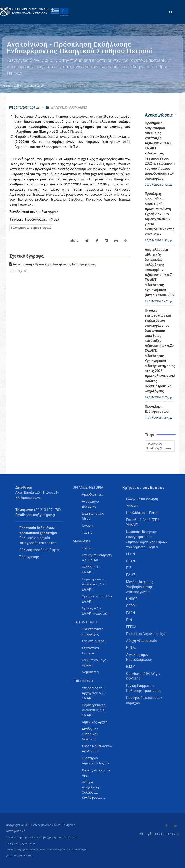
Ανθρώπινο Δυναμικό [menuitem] (90, 504)
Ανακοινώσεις (35, 86)
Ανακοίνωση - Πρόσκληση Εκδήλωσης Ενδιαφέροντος (53, 264)
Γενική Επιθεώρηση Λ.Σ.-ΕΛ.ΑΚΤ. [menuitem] (97, 558)
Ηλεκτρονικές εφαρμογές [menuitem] (93, 632)
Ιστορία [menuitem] (88, 525)
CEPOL (131, 606)
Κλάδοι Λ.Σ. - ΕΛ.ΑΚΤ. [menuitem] (92, 570)
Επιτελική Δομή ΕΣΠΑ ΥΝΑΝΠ (143, 522)
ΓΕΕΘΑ (131, 627)
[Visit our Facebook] (166, 826)
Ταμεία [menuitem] (87, 532)
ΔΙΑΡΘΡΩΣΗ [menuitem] (82, 541)
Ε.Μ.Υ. (131, 667)
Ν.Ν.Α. (131, 648)
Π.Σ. (129, 568)
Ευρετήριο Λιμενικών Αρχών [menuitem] (96, 761)
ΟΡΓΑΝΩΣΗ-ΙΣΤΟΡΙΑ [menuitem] (88, 487)
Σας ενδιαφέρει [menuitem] (94, 641)
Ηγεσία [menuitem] (87, 548)
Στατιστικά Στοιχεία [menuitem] (90, 651)
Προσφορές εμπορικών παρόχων (144, 700)
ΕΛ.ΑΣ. (131, 575)
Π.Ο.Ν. (131, 561)
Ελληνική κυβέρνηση (142, 499)
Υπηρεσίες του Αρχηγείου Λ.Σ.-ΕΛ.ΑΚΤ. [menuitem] (94, 693)
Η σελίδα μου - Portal (142, 513)
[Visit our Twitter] (175, 826)
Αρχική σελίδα (12, 86)
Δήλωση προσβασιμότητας (40, 550)
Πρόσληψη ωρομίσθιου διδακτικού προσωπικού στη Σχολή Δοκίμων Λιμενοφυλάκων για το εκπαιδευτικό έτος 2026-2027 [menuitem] (160, 214)
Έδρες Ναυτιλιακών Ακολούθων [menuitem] (97, 749)
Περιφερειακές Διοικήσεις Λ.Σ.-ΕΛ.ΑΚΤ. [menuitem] (94, 584)
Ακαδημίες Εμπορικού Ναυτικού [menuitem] (90, 734)
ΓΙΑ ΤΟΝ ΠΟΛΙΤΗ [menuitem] (86, 622)
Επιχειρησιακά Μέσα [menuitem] (93, 516)
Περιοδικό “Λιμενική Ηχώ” (146, 634)
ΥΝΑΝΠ (132, 506)
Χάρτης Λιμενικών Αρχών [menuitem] (96, 773)
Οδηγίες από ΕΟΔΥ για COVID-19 (143, 676)
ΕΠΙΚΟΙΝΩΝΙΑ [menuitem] (83, 681)
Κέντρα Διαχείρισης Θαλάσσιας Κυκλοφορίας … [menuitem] (94, 790)
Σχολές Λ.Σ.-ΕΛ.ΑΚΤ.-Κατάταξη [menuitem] (96, 611)
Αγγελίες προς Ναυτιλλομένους (139, 657)
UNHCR (132, 599)
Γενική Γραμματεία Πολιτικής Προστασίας (144, 688)
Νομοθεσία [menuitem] (90, 672)
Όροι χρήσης (29, 557)
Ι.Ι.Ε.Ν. (131, 554)
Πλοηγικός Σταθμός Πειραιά (31, 228)
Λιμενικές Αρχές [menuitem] (95, 722)
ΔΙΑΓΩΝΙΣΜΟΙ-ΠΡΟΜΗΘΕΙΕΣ (69, 108)
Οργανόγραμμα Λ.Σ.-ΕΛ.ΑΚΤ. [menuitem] (97, 599)
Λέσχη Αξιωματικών (142, 641)
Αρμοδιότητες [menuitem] (93, 494)
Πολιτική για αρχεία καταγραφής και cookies (38, 540)
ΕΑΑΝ (131, 613)
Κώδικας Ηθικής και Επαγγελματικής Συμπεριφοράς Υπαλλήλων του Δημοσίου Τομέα (147, 539)
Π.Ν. (129, 620)
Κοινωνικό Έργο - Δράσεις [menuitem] (95, 663)
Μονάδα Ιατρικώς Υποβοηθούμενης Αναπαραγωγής (140, 587)
